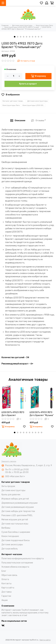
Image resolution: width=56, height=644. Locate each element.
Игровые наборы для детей (15, 499)
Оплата (5, 579)
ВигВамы (6, 528)
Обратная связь (9, 575)
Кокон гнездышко (10, 536)
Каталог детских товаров (14, 101)
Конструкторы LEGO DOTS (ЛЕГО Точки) (34, 105)
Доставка (6, 592)
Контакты (6, 584)
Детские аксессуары (12, 545)
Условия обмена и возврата (15, 567)
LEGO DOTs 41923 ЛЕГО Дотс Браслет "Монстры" (13, 414)
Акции (5, 600)
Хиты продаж (8, 486)
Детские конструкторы (37, 101)
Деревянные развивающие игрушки (19, 503)
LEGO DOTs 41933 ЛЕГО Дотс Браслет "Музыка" (42, 414)
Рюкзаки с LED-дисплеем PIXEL (17, 515)
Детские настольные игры (15, 524)
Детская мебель (10, 549)
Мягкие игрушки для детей (15, 520)
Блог (4, 571)
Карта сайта (8, 588)
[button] (15, 37)
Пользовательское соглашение (17, 563)
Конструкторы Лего (11, 105)
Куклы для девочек (11, 495)
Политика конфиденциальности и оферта (23, 559)
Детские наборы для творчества (18, 511)
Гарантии (6, 596)
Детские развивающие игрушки (18, 507)
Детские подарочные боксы (16, 540)
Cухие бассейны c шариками (16, 532)
